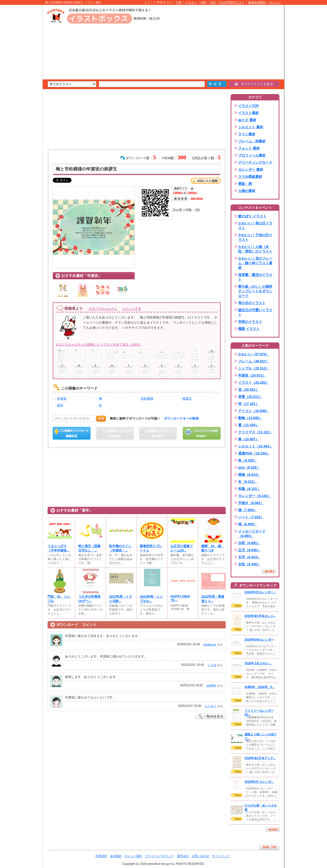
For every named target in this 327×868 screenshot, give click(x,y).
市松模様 (147, 398)
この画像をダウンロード (72, 433)
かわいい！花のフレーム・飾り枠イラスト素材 (255, 263)
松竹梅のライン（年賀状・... (120, 548)
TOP (179, 2)
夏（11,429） (249, 425)
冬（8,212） (248, 482)
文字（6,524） (249, 557)
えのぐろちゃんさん (103, 309)
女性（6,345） (249, 564)
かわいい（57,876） (254, 354)
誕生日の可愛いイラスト (255, 312)
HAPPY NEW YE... (180, 598)
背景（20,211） (250, 397)
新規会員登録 (257, 2)
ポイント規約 (133, 856)
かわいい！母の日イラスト (255, 226)
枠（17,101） (249, 404)
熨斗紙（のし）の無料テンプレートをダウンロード (255, 291)
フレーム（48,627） (254, 361)
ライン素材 (247, 134)
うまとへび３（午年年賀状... (58, 548)
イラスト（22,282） (254, 382)
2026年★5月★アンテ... (260, 758)
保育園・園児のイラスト (255, 277)
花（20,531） (249, 390)
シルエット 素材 (251, 127)
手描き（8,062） (251, 503)
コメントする (132, 309)
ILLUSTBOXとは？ (232, 2)
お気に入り (206, 181)
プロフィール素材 (252, 155)
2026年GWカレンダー (259, 640)
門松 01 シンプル (59, 599)
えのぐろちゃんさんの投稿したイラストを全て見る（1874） (99, 344)
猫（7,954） (248, 510)
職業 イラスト (249, 329)
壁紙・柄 (245, 184)
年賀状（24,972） (252, 375)
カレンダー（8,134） (254, 496)
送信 (101, 418)
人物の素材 (247, 191)
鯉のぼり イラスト (252, 216)
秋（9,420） (248, 460)
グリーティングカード (255, 162)
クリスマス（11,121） (255, 432)
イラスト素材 (248, 113)
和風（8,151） (249, 489)
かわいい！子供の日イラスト (255, 237)
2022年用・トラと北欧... (121, 599)
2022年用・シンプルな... (151, 599)
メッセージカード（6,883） (252, 534)
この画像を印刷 (202, 433)
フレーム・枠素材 (252, 141)
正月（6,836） (249, 550)
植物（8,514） (249, 475)
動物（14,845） (250, 418)
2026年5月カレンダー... (260, 592)
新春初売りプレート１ (151, 548)
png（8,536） (249, 467)
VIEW (237, 606)
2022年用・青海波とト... (213, 599)
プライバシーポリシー (160, 856)
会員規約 (116, 856)
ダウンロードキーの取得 (181, 418)
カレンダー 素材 (251, 169)
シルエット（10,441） (255, 446)
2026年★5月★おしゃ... (260, 616)
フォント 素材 (249, 148)
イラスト (191, 2)
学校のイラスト (250, 322)
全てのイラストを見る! (254, 84)
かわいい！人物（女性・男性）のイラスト (255, 249)
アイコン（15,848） (254, 411)
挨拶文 (187, 398)
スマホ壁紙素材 (250, 177)
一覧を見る (269, 571)
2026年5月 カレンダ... (259, 782)
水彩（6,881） (249, 543)
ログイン (275, 2)
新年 (60, 405)
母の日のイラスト (252, 303)
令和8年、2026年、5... (259, 687)
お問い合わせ (200, 856)
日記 (213, 2)
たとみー (211, 706)
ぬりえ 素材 (247, 120)
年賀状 (62, 398)
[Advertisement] (20, 81)
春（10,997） (249, 439)
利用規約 (101, 856)
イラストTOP (249, 106)
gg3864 (211, 686)
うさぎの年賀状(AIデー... (89, 599)
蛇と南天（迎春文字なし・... (89, 548)
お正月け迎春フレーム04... (182, 548)
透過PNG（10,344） (254, 453)
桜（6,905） (248, 524)
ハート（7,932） (251, 517)
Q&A (204, 2)
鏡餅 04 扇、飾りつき (213, 548)
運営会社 (183, 856)
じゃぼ (212, 665)
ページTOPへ (269, 847)
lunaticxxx (210, 645)
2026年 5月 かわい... (258, 663)
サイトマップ (221, 856)
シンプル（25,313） (254, 368)
